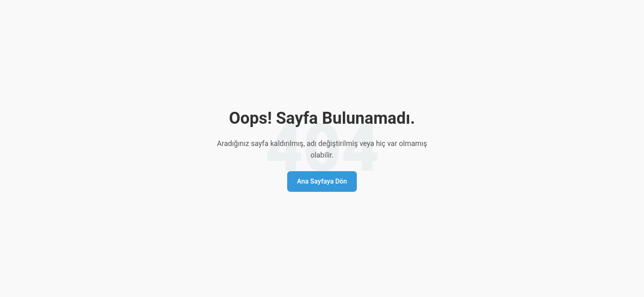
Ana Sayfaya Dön (322, 181)
